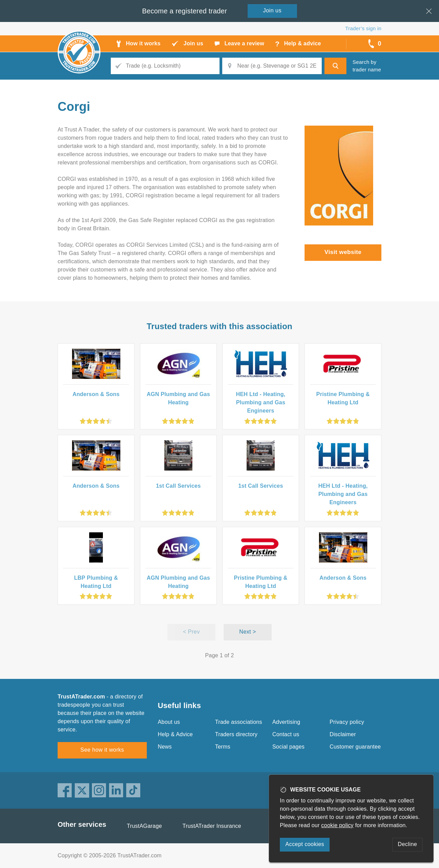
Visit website (343, 252)
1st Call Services (179, 486)
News (165, 747)
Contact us (286, 734)
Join (272, 10)
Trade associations (239, 722)
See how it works (102, 750)
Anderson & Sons (96, 394)
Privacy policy (347, 722)
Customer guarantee (355, 747)
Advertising (286, 722)
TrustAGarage (144, 826)
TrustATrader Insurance (212, 826)
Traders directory (236, 734)
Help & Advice (175, 734)
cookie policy (337, 825)
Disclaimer (343, 734)
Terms (223, 747)
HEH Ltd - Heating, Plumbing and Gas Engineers (261, 402)
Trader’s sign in (363, 28)
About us (169, 722)
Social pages (288, 747)
